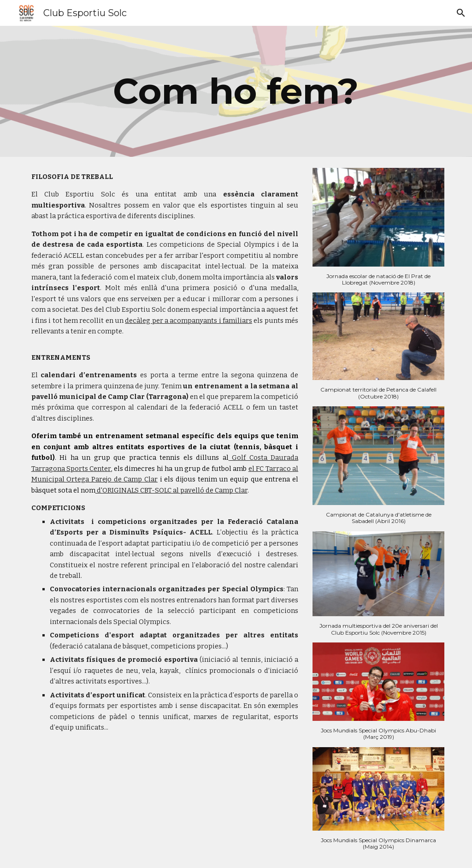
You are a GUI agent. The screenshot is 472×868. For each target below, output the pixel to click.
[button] (461, 13)
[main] (236, 91)
